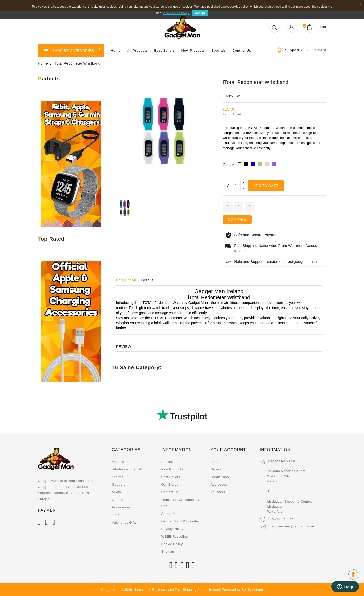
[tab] (128, 281)
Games (118, 500)
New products (172, 469)
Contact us (242, 50)
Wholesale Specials (127, 469)
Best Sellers (164, 50)
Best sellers (170, 477)
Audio (117, 492)
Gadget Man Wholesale (179, 521)
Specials (219, 50)
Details (147, 280)
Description (126, 280)
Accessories (122, 507)
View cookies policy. (176, 13)
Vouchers (218, 492)
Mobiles (118, 462)
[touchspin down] (243, 188)
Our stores (170, 485)
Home (116, 50)
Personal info (221, 462)
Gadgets (119, 485)
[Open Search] (275, 28)
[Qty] (237, 186)
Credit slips (219, 477)
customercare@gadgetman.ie (291, 526)
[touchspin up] (243, 183)
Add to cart (266, 186)
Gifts (116, 515)
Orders (216, 469)
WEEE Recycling (174, 536)
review (231, 96)
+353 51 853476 (280, 519)
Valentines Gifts (124, 522)
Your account (228, 450)
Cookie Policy (172, 544)
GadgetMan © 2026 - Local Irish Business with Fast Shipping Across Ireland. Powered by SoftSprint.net (182, 590)
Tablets (118, 477)
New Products (193, 50)
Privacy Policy (172, 529)
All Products (137, 50)
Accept (200, 13)
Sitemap (167, 552)
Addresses (219, 485)
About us (168, 514)
